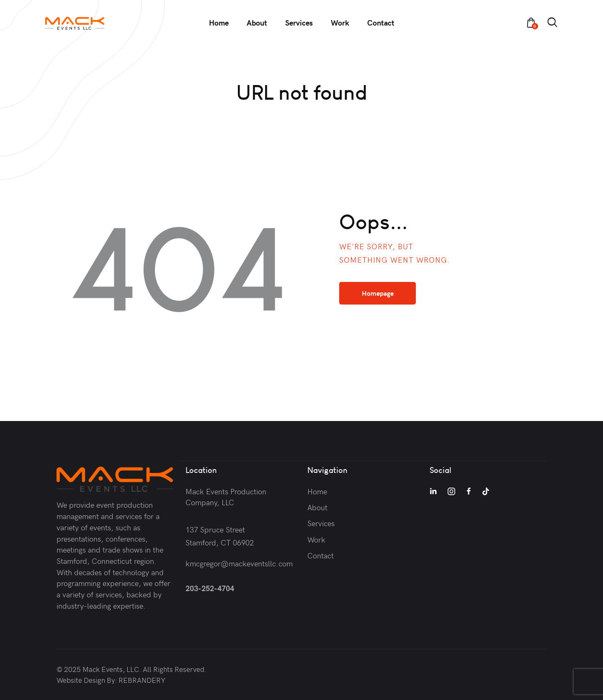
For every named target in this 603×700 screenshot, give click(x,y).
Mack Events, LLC (111, 669)
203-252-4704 (210, 588)
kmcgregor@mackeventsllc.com (239, 563)
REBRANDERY (142, 680)
